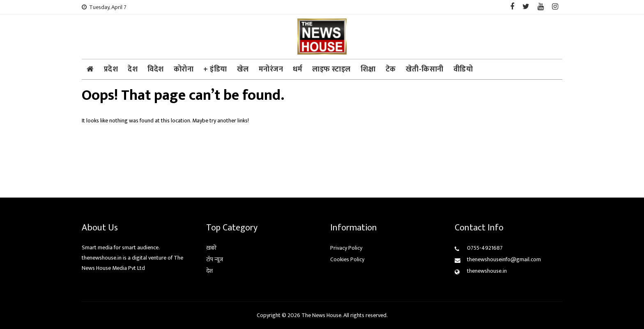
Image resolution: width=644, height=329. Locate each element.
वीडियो (463, 69)
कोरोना (184, 69)
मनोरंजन (271, 69)
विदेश (156, 69)
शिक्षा (368, 69)
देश (133, 69)
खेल (243, 69)
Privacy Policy (346, 248)
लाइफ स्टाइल (331, 69)
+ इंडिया (215, 69)
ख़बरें (211, 248)
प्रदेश (111, 69)
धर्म (298, 69)
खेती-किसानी (425, 69)
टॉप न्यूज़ (215, 259)
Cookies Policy (347, 259)
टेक (391, 69)
